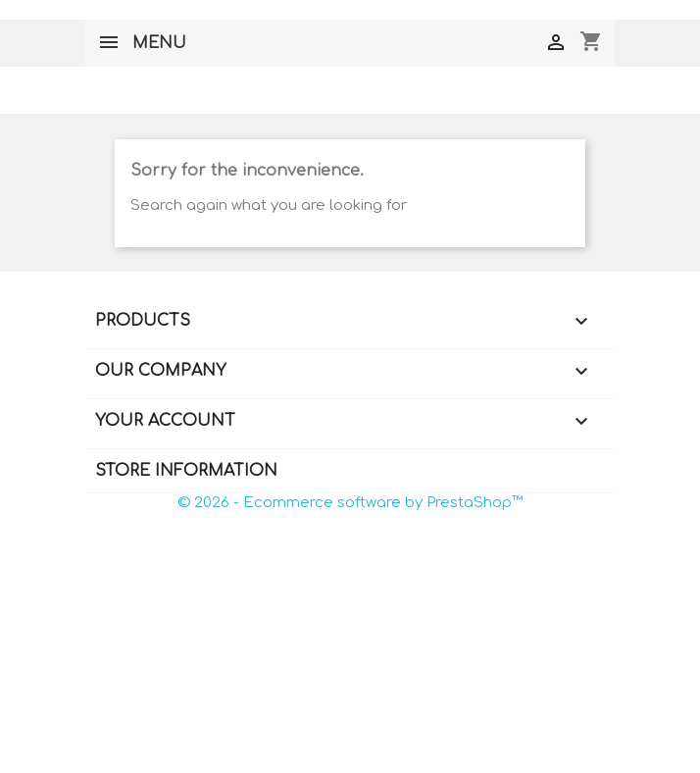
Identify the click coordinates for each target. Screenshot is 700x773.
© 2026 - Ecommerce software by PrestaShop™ (350, 503)
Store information (186, 471)
